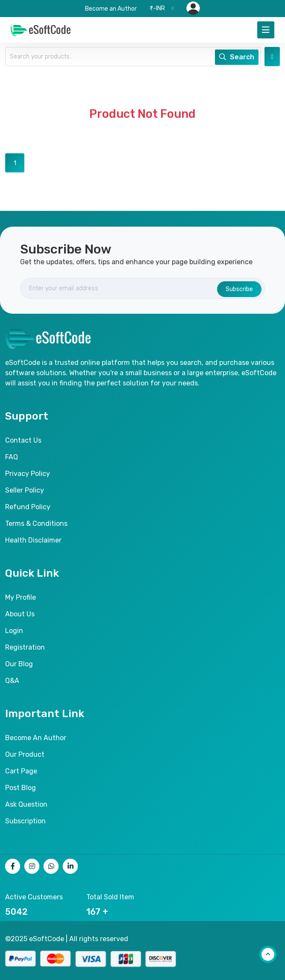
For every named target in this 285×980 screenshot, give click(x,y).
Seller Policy (25, 490)
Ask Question (26, 804)
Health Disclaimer (33, 540)
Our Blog (19, 664)
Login (14, 631)
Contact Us (23, 440)
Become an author (36, 738)
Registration (25, 647)
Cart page (21, 771)
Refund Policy (28, 507)
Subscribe (239, 289)
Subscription (25, 821)
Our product (25, 754)
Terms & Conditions (36, 524)
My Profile (21, 597)
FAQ (12, 457)
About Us (20, 614)
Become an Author (111, 9)
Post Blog (21, 788)
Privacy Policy (28, 474)
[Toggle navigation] (266, 30)
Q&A (12, 681)
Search (237, 57)
